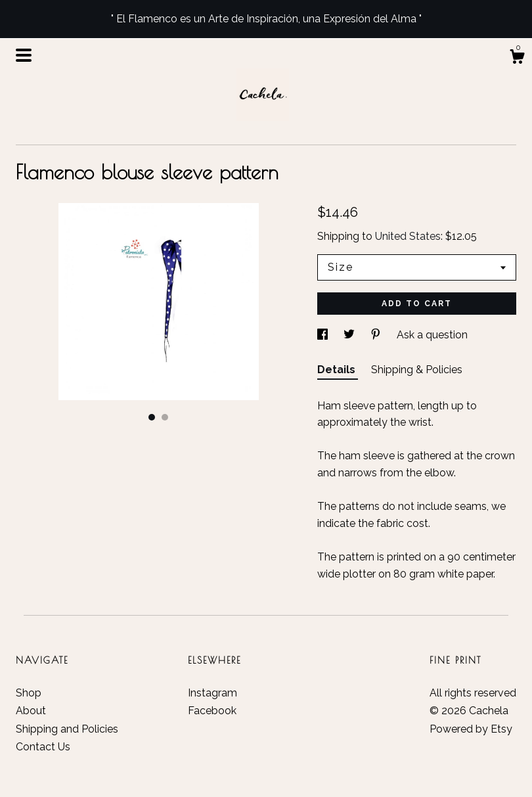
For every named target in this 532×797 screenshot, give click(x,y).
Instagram (212, 693)
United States (408, 236)
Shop (29, 693)
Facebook (212, 711)
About (31, 711)
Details (338, 370)
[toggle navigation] (24, 55)
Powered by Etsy (471, 729)
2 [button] (165, 417)
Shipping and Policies (67, 729)
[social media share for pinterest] (377, 335)
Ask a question (432, 335)
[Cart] (517, 58)
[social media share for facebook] (324, 335)
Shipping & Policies (417, 370)
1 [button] (152, 417)
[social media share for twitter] (350, 335)
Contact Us (43, 747)
